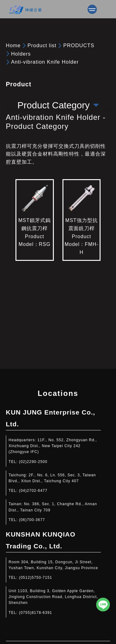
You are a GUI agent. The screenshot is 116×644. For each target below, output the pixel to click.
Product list (42, 45)
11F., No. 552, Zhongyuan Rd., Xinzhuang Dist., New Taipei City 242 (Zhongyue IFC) (53, 446)
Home (13, 45)
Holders (21, 54)
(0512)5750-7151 (35, 578)
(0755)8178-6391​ (35, 613)
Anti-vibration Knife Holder (45, 62)
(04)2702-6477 (33, 491)
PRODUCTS (79, 45)
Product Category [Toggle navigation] (58, 105)
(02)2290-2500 (33, 462)
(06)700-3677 (32, 520)
